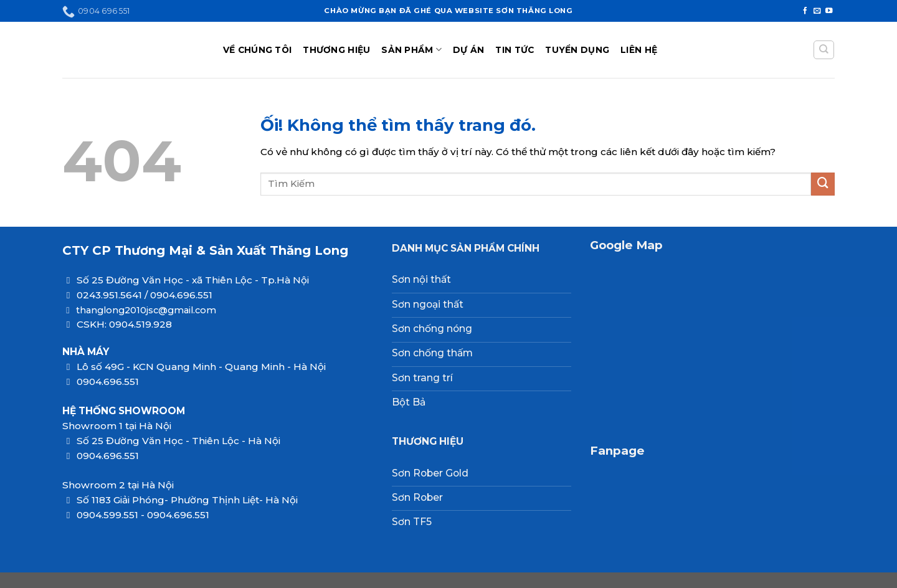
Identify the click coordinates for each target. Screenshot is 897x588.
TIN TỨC (515, 50)
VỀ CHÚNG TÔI (257, 50)
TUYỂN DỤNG (577, 50)
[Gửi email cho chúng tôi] (817, 11)
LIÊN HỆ (639, 50)
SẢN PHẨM (411, 50)
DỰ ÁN (468, 50)
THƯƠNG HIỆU (336, 50)
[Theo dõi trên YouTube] (829, 11)
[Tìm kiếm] (823, 50)
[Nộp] (823, 184)
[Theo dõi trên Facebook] (805, 11)
